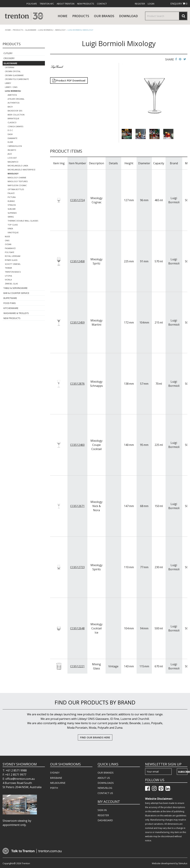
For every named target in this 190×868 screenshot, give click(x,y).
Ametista (12, 95)
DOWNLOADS (106, 783)
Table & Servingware (16, 288)
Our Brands (104, 16)
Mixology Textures (18, 181)
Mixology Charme (17, 178)
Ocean (8, 244)
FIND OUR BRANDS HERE (95, 737)
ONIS (7, 240)
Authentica (14, 103)
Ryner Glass (11, 260)
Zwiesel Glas (11, 284)
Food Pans (10, 303)
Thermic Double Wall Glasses (23, 221)
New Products (86, 4)
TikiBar (8, 268)
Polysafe (32, 4)
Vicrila (8, 280)
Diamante (12, 138)
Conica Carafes (15, 126)
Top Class (13, 225)
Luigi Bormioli (46, 30)
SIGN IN (102, 810)
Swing (11, 217)
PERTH (54, 788)
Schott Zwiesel (13, 264)
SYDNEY (55, 773)
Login (151, 4)
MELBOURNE (58, 783)
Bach (10, 107)
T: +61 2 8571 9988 (15, 770)
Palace (11, 193)
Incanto (12, 150)
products (81, 16)
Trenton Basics (13, 272)
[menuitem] (32, 4)
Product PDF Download (69, 80)
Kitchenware (11, 308)
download (128, 16)
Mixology (60, 30)
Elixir (10, 142)
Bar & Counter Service (16, 293)
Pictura (12, 197)
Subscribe (183, 772)
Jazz (10, 154)
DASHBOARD (105, 820)
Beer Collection (16, 115)
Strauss (12, 205)
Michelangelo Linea (18, 166)
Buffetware (10, 298)
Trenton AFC (47, 4)
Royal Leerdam (13, 256)
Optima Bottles (16, 189)
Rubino (11, 201)
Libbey (8, 83)
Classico (12, 122)
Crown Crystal (13, 71)
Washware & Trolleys (16, 313)
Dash (10, 134)
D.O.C (10, 130)
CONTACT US (105, 793)
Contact (102, 4)
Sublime (12, 209)
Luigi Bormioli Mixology (80, 30)
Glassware (31, 30)
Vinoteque (13, 232)
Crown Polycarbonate (17, 79)
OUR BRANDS (106, 773)
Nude (7, 236)
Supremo (12, 213)
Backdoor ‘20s (15, 111)
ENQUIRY (179, 3)
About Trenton (66, 4)
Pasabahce (10, 248)
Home (63, 16)
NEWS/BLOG (105, 788)
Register (140, 4)
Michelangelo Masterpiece (21, 170)
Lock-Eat (12, 158)
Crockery (9, 58)
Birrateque (13, 118)
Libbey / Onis (11, 87)
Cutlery (8, 53)
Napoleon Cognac (17, 185)
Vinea (10, 228)
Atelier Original (16, 99)
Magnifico (13, 162)
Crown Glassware (14, 75)
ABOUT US (104, 778)
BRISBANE (56, 778)
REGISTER (103, 815)
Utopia (8, 276)
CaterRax (10, 67)
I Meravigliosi (15, 146)
